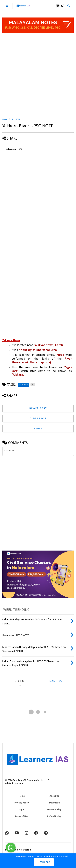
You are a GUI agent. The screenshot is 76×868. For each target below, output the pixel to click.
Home (5, 119)
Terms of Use (22, 816)
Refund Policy (54, 816)
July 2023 (16, 119)
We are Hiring (54, 810)
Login (22, 810)
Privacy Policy (22, 803)
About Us (54, 796)
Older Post (38, 419)
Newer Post (38, 408)
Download (44, 862)
